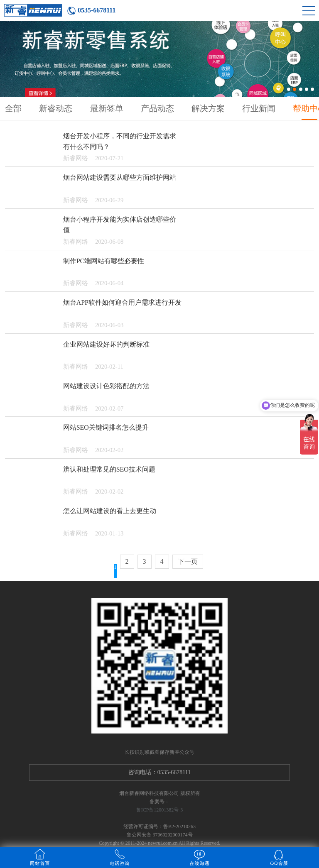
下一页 (188, 561)
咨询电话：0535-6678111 (160, 772)
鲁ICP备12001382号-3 (160, 810)
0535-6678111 (97, 10)
